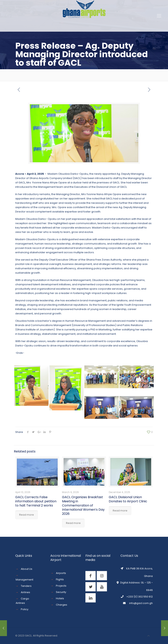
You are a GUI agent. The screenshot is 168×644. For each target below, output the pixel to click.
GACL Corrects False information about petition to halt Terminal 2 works (36, 501)
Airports (61, 573)
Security (61, 592)
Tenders (26, 586)
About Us (27, 569)
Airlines (25, 592)
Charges (62, 605)
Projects (61, 586)
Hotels (60, 598)
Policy (25, 609)
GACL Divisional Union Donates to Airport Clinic (128, 499)
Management (24, 580)
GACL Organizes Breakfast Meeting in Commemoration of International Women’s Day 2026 (83, 505)
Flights (60, 579)
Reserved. (51, 636)
